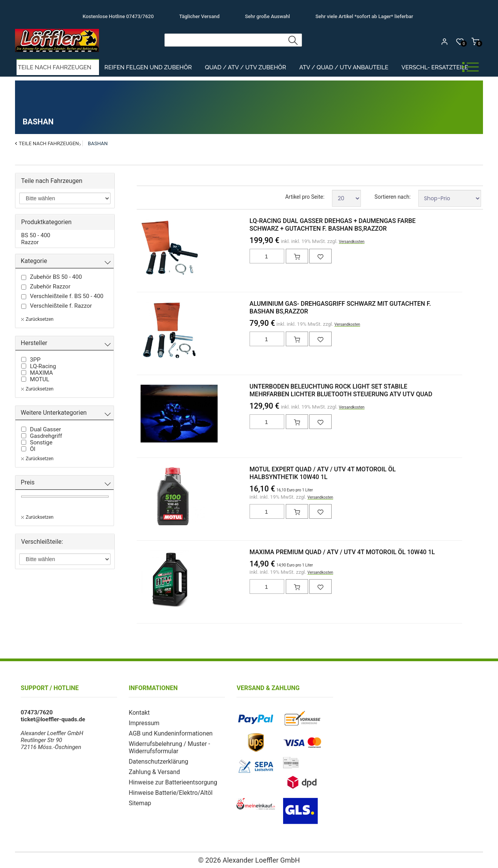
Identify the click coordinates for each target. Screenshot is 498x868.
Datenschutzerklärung (157, 759)
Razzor (30, 242)
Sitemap (139, 799)
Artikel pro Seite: (305, 197)
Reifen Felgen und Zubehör (148, 67)
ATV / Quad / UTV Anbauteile (344, 67)
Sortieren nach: (392, 197)
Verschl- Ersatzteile (435, 67)
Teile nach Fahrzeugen (55, 67)
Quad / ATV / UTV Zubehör (246, 67)
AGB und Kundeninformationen (168, 732)
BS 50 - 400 (36, 235)
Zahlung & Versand (153, 769)
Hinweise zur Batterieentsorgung (170, 779)
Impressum (143, 722)
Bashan (98, 143)
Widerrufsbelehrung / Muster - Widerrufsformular (167, 746)
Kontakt (139, 712)
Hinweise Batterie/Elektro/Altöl (168, 789)
